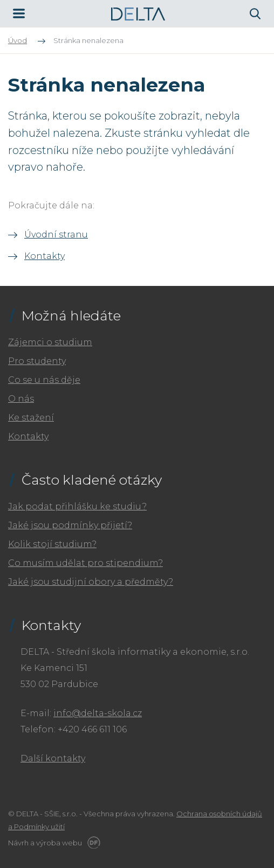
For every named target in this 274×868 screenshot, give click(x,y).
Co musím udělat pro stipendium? (85, 563)
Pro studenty (37, 361)
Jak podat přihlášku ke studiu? (77, 506)
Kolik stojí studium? (52, 544)
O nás (21, 399)
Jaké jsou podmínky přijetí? (70, 525)
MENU (19, 13)
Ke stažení (31, 418)
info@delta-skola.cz (98, 713)
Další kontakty (53, 758)
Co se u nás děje (44, 380)
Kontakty (44, 256)
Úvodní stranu (56, 234)
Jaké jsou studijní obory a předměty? (91, 582)
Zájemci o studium (50, 342)
